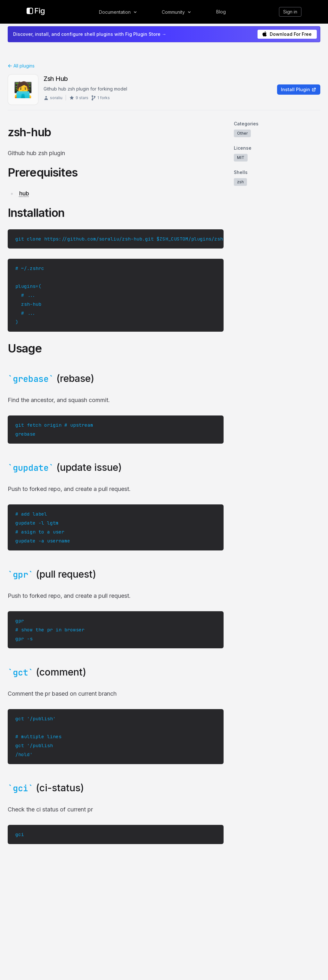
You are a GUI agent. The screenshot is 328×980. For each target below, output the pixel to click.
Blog (221, 12)
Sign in (290, 12)
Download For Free (287, 34)
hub (24, 193)
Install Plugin (299, 89)
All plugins (21, 66)
